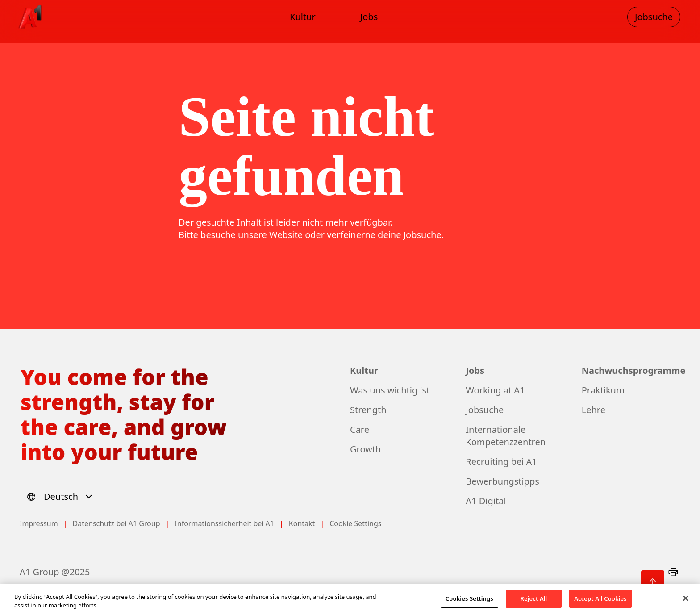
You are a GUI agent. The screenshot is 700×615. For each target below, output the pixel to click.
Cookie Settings (355, 523)
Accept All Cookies (600, 602)
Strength (368, 410)
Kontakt (302, 523)
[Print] (673, 572)
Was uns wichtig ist (390, 390)
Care (360, 429)
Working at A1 (495, 390)
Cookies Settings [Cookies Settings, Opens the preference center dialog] (469, 602)
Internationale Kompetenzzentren (506, 436)
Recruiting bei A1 (501, 462)
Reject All (534, 602)
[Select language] (61, 497)
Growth (365, 449)
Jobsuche (485, 410)
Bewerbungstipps (502, 481)
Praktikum (603, 390)
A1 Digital (486, 501)
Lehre (594, 410)
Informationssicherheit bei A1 (224, 523)
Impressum (39, 523)
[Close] (686, 602)
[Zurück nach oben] (653, 582)
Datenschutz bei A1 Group (117, 523)
